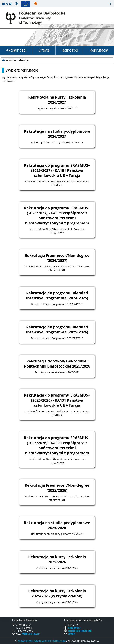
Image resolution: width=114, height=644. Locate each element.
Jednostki (70, 50)
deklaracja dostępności (80, 631)
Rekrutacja (99, 50)
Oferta (44, 50)
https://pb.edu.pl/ (31, 634)
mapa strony (74, 628)
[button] (3, 4)
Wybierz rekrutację (22, 70)
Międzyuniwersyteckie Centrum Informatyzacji (42, 641)
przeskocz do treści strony (1, 1)
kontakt (71, 634)
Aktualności (16, 50)
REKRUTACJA (57, 37)
